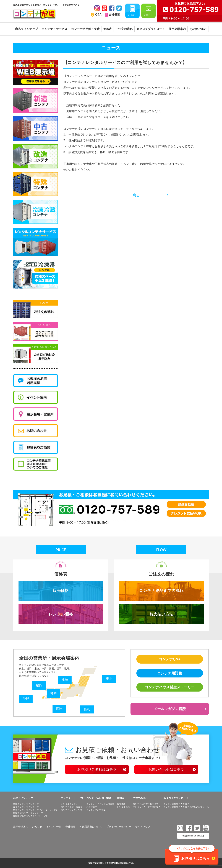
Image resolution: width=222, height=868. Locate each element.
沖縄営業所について (91, 827)
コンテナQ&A (170, 659)
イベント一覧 (54, 827)
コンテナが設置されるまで (146, 804)
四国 (59, 709)
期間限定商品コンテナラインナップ (30, 816)
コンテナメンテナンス (72, 810)
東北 (109, 679)
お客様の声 (92, 807)
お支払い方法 (161, 614)
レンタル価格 (61, 614)
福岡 (39, 685)
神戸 (54, 693)
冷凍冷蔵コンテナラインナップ (28, 813)
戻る (136, 195)
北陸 (65, 680)
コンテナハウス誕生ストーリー (170, 687)
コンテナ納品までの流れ (161, 591)
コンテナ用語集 (170, 673)
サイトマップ (143, 827)
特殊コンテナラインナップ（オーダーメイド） (36, 810)
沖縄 (26, 699)
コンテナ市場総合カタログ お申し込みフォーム (186, 807)
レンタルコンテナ (69, 804)
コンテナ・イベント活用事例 (100, 804)
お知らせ (37, 827)
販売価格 (61, 591)
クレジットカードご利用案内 (147, 807)
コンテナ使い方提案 (96, 810)
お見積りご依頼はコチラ (97, 769)
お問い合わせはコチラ (166, 769)
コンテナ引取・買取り (72, 807)
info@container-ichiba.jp (193, 836)
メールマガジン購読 (170, 709)
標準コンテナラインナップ (26, 804)
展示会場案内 (21, 827)
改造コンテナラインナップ (26, 807)
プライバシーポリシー (119, 827)
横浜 (87, 709)
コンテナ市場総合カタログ (176, 804)
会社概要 (70, 827)
